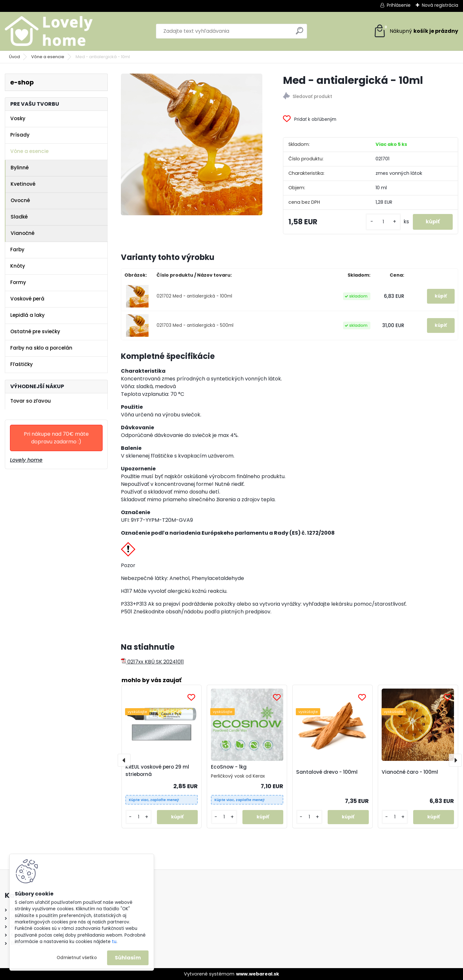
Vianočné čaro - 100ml (410, 772)
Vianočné (23, 233)
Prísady (20, 135)
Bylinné (20, 168)
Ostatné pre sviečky (35, 331)
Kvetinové (23, 184)
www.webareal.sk (258, 974)
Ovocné (20, 200)
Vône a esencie (48, 57)
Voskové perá (27, 299)
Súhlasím (128, 958)
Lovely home (26, 460)
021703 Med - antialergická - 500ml (195, 325)
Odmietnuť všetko (77, 958)
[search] (300, 33)
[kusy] (383, 222)
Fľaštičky (22, 364)
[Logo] (49, 31)
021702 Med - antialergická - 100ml (194, 296)
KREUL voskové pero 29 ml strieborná (157, 771)
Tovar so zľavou (31, 401)
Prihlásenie (399, 5)
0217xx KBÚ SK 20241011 (152, 662)
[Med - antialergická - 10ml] (192, 144)
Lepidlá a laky (27, 315)
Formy (18, 282)
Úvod (14, 57)
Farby (17, 249)
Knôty (18, 266)
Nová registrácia (440, 5)
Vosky (18, 118)
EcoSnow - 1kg (229, 767)
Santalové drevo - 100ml (327, 772)
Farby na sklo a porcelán (41, 348)
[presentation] (124, 760)
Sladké (19, 217)
